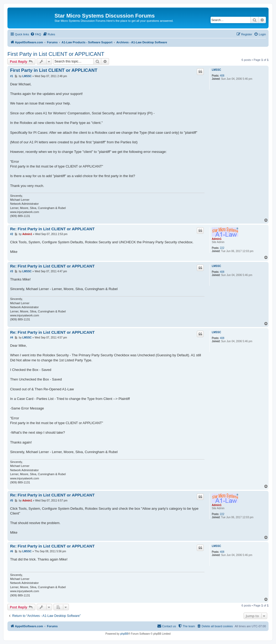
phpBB (124, 634)
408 (222, 76)
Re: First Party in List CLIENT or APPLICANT (52, 229)
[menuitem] (36, 34)
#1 (12, 76)
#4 (12, 338)
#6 (12, 551)
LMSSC (216, 70)
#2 (12, 234)
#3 (12, 271)
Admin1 (217, 239)
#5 (12, 501)
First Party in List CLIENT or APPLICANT (56, 54)
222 (222, 248)
